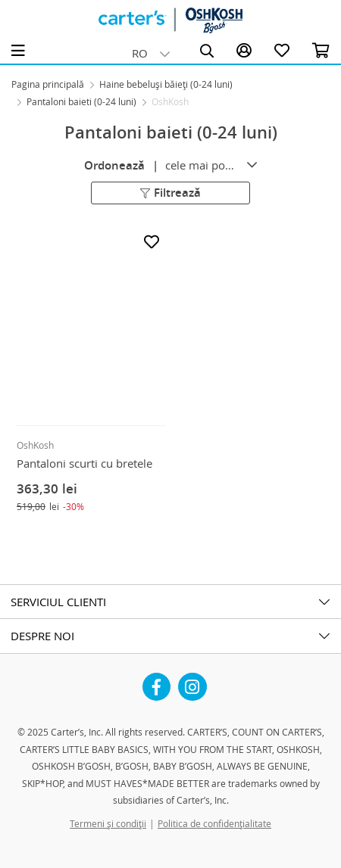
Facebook (157, 681)
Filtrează (170, 192)
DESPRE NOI (42, 636)
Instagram (192, 681)
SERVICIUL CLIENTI (58, 602)
